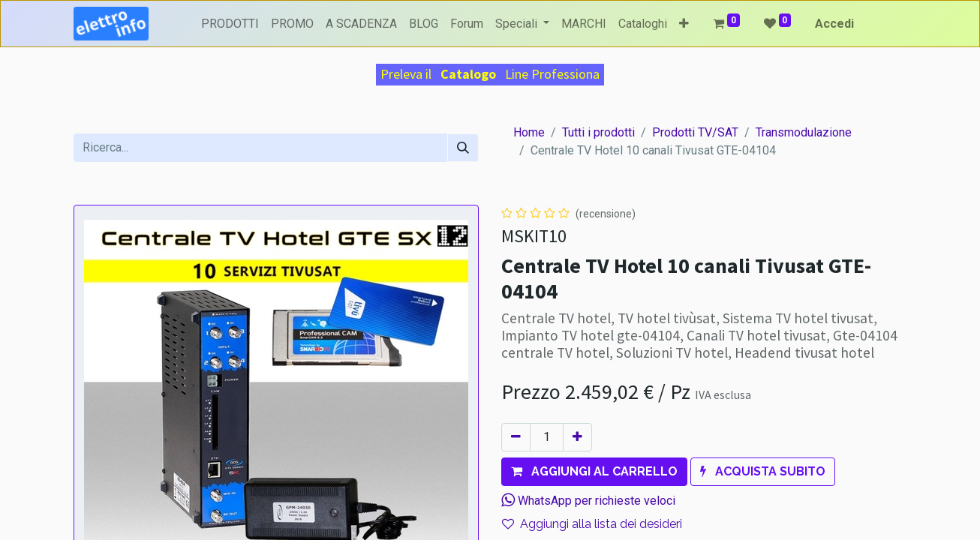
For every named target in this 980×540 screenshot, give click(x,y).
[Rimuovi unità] (516, 437)
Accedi (834, 24)
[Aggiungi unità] (577, 437)
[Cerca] (463, 148)
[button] (684, 24)
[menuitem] (230, 24)
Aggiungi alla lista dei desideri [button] (592, 524)
